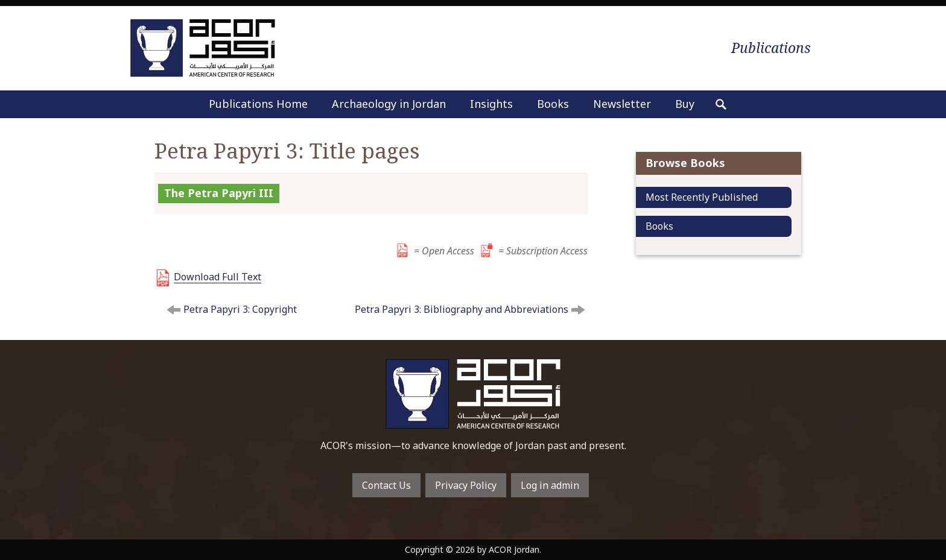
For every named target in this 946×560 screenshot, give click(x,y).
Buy (685, 104)
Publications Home (258, 104)
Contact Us (386, 485)
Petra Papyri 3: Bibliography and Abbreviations (462, 309)
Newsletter (622, 104)
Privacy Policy (466, 485)
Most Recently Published (702, 197)
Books (553, 104)
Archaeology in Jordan (389, 104)
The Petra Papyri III (219, 193)
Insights (491, 104)
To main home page (473, 394)
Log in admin (550, 485)
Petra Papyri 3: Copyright (240, 309)
